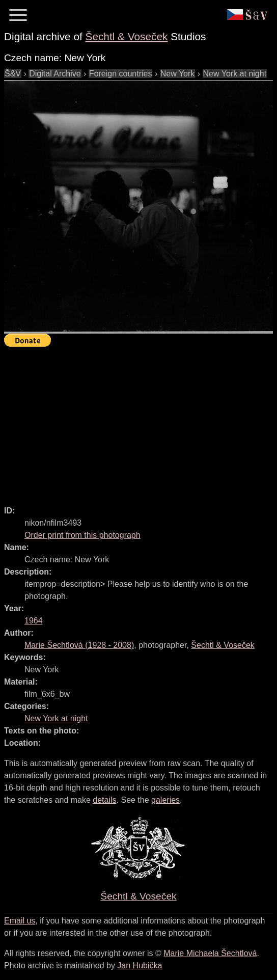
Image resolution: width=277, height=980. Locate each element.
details (104, 800)
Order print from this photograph (82, 535)
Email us (20, 921)
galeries (165, 800)
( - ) (79, 645)
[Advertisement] (141, 422)
